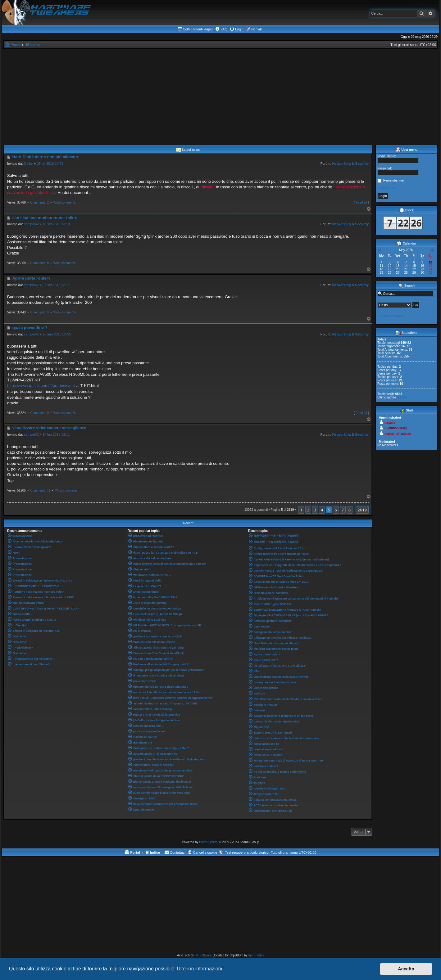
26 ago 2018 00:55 (57, 334)
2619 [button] (362, 510)
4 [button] (322, 510)
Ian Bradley (256, 955)
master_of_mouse (398, 434)
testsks (402, 397)
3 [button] (315, 510)
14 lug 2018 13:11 (56, 434)
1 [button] (301, 510)
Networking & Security (350, 164)
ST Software (203, 955)
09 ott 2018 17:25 (50, 164)
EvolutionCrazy (396, 428)
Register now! (387, 188)
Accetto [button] (406, 969)
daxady (390, 423)
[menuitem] (221, 29)
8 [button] (350, 510)
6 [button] (336, 510)
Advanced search (391, 316)
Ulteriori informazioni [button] (199, 969)
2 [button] (308, 510)
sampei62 (31, 224)
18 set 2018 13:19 (56, 224)
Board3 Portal (209, 842)
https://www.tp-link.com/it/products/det (41, 386)
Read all (361, 202)
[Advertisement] (220, 95)
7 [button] (343, 510)
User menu (407, 150)
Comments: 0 (39, 263)
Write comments (65, 202)
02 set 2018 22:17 (56, 285)
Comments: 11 (40, 490)
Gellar (28, 164)
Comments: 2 (39, 202)
